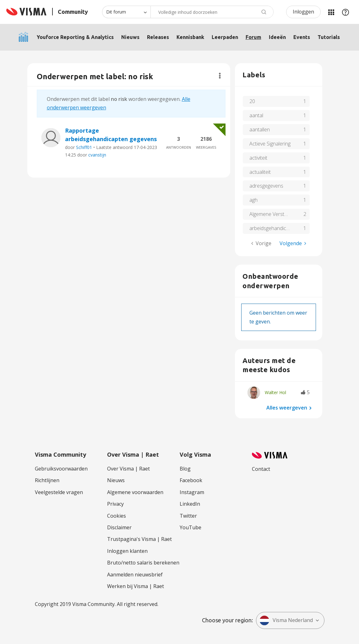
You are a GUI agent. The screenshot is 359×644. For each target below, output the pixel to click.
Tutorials (329, 37)
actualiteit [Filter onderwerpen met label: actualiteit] (260, 172)
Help (345, 12)
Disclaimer (119, 527)
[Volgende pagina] (293, 243)
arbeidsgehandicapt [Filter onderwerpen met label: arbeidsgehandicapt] (271, 228)
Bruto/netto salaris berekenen (143, 563)
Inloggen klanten (127, 551)
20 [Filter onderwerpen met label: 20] (252, 101)
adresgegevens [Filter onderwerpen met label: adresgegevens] (266, 186)
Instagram (192, 492)
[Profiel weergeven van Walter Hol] (275, 392)
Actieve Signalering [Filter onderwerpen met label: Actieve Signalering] (270, 144)
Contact (261, 469)
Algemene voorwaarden (135, 492)
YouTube (190, 527)
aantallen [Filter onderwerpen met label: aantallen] (260, 129)
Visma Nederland (286, 620)
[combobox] (212, 12)
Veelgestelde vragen (59, 492)
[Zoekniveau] (126, 12)
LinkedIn (190, 504)
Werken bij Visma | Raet (136, 586)
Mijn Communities (331, 12)
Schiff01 (84, 147)
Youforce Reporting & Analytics (75, 37)
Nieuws (130, 37)
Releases (158, 37)
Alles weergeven (287, 408)
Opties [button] (220, 76)
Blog (185, 469)
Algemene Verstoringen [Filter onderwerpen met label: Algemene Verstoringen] (275, 214)
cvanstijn (97, 155)
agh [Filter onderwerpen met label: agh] (253, 200)
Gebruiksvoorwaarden (61, 469)
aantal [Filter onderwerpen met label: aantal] (256, 115)
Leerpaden (225, 37)
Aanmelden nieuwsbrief (135, 575)
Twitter (188, 516)
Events (302, 37)
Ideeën (277, 37)
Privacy (115, 504)
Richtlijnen (47, 480)
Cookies (117, 516)
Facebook (191, 480)
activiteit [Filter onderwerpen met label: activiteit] (258, 158)
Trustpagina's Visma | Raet (139, 539)
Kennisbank (190, 37)
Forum (253, 37)
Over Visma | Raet (128, 469)
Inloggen (303, 12)
